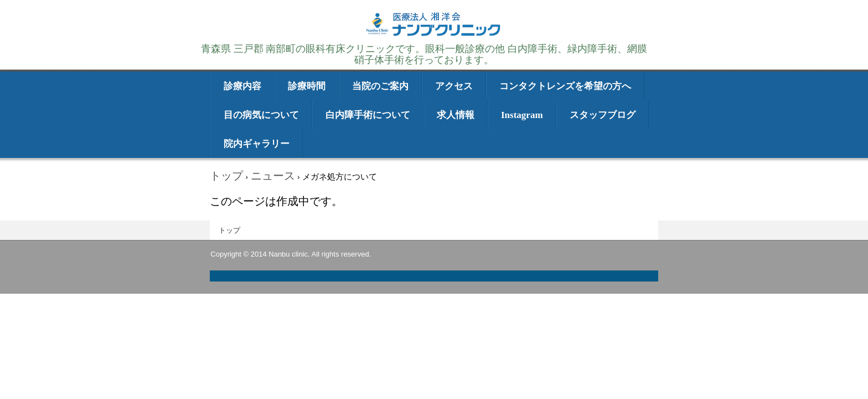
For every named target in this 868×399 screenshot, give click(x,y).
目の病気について (261, 115)
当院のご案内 (380, 86)
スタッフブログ (603, 115)
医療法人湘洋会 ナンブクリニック (434, 35)
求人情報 (456, 115)
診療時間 (307, 86)
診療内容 (242, 86)
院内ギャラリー (257, 144)
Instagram (522, 115)
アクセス (454, 86)
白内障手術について (368, 115)
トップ (229, 230)
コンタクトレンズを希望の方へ (565, 86)
